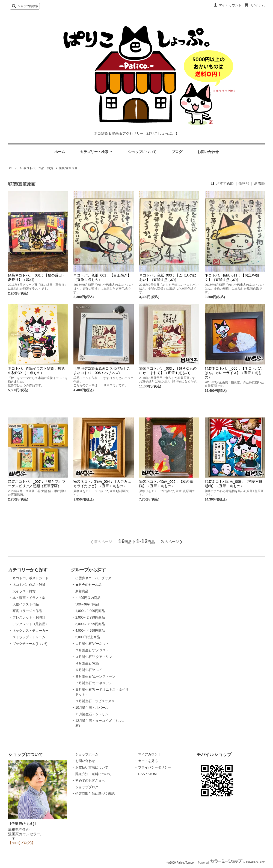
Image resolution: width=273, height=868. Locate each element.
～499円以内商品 (88, 598)
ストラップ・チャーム (29, 637)
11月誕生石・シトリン (92, 714)
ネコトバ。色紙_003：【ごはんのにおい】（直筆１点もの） (168, 277)
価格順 (244, 183)
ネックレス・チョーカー (31, 631)
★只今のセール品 (88, 585)
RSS (142, 774)
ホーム (60, 152)
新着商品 (82, 591)
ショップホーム (87, 754)
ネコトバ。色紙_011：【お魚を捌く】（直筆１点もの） (232, 277)
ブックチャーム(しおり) (30, 644)
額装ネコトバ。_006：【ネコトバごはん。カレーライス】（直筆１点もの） (234, 373)
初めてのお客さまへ (90, 781)
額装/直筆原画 (68, 168)
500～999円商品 (87, 604)
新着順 (259, 183)
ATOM (152, 774)
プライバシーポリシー (155, 767)
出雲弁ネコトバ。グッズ (93, 578)
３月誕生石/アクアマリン (94, 657)
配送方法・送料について (93, 774)
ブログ (177, 152)
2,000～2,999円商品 (90, 617)
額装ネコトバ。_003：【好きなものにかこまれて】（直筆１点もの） (168, 371)
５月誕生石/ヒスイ (89, 670)
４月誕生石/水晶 (87, 663)
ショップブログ (87, 787)
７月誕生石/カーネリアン (94, 683)
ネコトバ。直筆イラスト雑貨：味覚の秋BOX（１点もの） (36, 371)
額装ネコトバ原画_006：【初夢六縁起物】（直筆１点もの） (234, 484)
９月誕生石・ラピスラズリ (95, 701)
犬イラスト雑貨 (24, 591)
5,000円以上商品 (88, 637)
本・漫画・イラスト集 (29, 598)
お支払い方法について (92, 767)
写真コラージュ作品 (27, 611)
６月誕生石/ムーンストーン (95, 676)
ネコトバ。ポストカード (31, 578)
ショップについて (142, 152)
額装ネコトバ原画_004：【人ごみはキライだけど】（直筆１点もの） (102, 484)
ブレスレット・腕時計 (29, 617)
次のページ (170, 542)
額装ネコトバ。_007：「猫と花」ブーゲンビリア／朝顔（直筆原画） (37, 484)
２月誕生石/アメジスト (92, 650)
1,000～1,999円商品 (90, 611)
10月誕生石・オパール (92, 708)
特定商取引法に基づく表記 (95, 794)
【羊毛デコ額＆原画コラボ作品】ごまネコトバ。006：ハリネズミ (102, 371)
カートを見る (148, 761)
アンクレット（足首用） (31, 624)
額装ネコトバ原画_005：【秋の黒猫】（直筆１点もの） (166, 484)
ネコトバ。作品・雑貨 (38, 168)
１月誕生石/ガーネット (92, 644)
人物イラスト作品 (26, 604)
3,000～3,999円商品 (90, 624)
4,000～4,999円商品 (90, 631)
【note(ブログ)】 (22, 843)
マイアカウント (230, 5)
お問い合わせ (208, 152)
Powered (231, 863)
